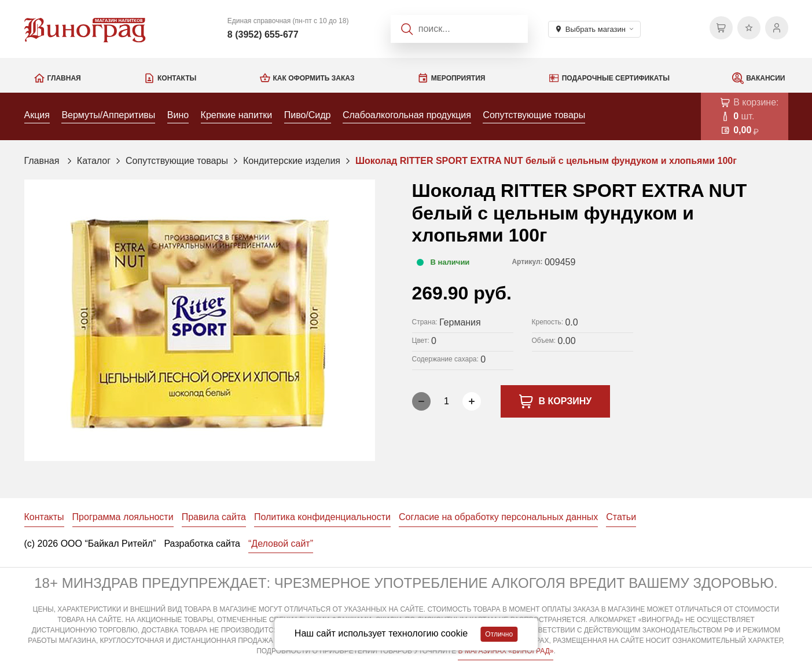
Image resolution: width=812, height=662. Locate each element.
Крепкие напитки (237, 115)
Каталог (94, 161)
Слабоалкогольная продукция (407, 115)
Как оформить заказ (314, 78)
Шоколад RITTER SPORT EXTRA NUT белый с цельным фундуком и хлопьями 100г (546, 161)
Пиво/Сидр (308, 115)
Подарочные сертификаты (616, 78)
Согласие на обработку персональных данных (498, 517)
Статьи (621, 517)
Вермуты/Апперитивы (108, 115)
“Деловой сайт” (281, 544)
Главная (64, 78)
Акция (37, 115)
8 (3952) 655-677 (263, 34)
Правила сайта (214, 517)
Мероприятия (458, 78)
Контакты (177, 78)
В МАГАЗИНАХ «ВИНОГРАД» (506, 651)
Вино (178, 115)
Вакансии (765, 78)
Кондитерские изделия (292, 161)
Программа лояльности (123, 517)
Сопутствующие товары (534, 115)
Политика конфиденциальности (322, 517)
